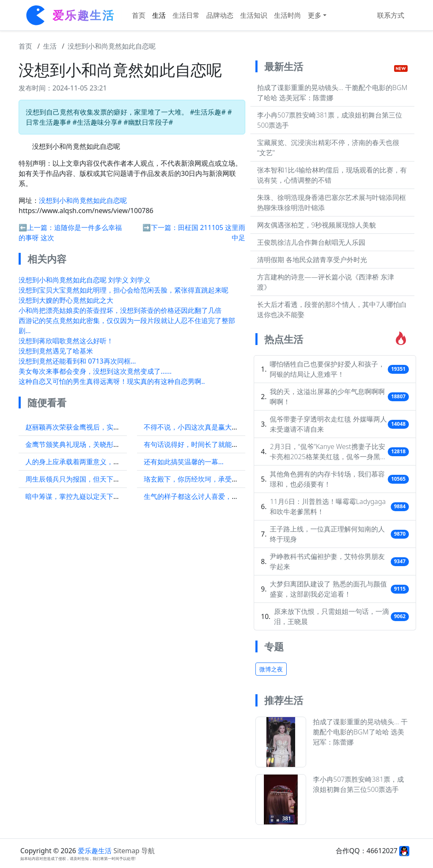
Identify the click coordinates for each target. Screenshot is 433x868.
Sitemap (126, 851)
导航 (148, 851)
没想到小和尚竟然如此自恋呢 (112, 46)
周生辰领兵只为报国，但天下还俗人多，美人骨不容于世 (110, 479)
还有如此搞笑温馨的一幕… (184, 462)
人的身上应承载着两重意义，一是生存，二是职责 (100, 462)
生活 (159, 15)
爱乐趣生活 (95, 851)
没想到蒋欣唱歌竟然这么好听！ (66, 341)
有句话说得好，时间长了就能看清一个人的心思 (215, 444)
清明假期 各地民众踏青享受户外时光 (312, 260)
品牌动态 (220, 15)
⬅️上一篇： (36, 227)
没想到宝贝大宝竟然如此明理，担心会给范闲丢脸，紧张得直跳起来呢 (123, 290)
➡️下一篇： (160, 227)
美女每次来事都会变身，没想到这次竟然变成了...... (95, 371)
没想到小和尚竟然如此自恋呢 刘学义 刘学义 (85, 280)
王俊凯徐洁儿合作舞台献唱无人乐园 (311, 242)
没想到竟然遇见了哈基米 (56, 351)
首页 (139, 15)
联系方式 (391, 15)
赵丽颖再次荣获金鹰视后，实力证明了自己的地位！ (103, 427)
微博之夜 (271, 669)
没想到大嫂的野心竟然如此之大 (66, 300)
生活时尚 (288, 15)
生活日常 (186, 15)
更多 (315, 15)
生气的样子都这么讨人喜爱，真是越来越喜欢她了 (218, 496)
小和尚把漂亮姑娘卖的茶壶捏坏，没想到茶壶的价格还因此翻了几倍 (120, 310)
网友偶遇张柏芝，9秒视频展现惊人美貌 (317, 225)
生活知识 (254, 15)
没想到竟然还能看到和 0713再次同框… (77, 361)
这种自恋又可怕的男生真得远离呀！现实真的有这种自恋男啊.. (112, 381)
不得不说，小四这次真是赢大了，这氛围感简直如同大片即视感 (238, 427)
